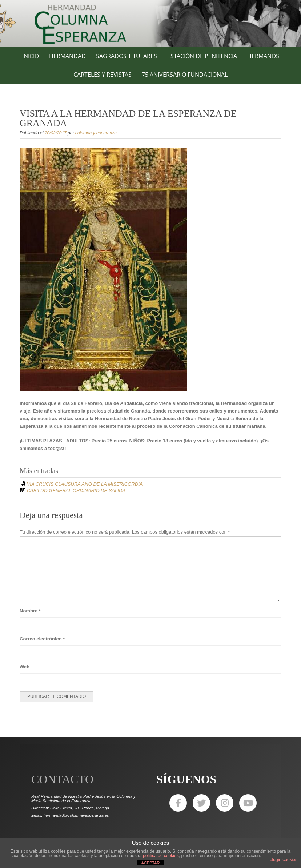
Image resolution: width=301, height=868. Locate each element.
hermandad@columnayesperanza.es (76, 815)
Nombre (30, 611)
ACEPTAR (150, 863)
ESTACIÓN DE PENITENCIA (202, 56)
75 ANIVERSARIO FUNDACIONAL (185, 75)
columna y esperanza (96, 133)
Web (25, 667)
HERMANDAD (67, 56)
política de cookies (161, 856)
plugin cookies (284, 860)
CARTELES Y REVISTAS (103, 75)
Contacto (62, 779)
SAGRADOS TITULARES (127, 56)
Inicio (31, 56)
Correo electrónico (42, 639)
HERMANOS (263, 56)
